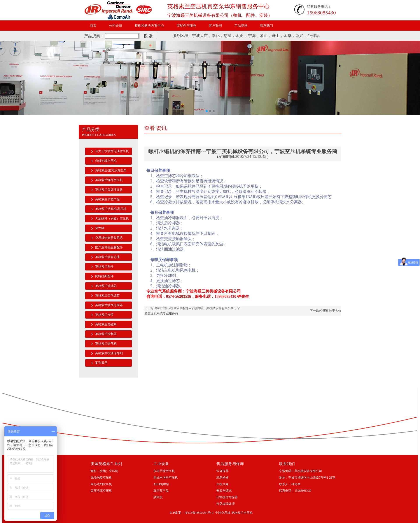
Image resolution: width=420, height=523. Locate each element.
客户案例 (215, 26)
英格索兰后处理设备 (109, 190)
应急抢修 (222, 478)
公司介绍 (115, 26)
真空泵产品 (161, 491)
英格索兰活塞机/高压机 (111, 209)
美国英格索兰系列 (106, 464)
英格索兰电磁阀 (106, 324)
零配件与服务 (186, 26)
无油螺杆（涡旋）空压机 (112, 219)
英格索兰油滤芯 (106, 286)
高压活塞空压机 (101, 491)
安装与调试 (224, 491)
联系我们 (266, 26)
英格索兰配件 (104, 267)
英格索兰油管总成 (107, 257)
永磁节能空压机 (164, 471)
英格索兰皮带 (104, 315)
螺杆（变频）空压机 (104, 471)
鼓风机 (158, 497)
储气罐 (100, 228)
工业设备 (161, 464)
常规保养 (222, 471)
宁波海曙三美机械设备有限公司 (301, 471)
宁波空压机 (223, 513)
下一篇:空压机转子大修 (325, 311)
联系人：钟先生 (290, 484)
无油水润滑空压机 (166, 478)
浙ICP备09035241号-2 (199, 513)
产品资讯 (241, 26)
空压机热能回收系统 (109, 238)
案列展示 (101, 363)
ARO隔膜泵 (161, 484)
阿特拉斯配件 (104, 276)
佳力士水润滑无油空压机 (112, 151)
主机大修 (222, 484)
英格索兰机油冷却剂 (109, 353)
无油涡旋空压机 (101, 478)
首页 (93, 26)
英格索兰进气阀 (106, 344)
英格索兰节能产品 (107, 199)
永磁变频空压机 (106, 161)
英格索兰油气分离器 (109, 305)
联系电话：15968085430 (295, 491)
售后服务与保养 (230, 464)
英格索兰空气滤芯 (107, 295)
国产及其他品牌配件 (109, 247)
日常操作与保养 (227, 497)
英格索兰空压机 (242, 513)
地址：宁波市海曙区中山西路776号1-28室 (307, 478)
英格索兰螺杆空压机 (109, 180)
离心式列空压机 (101, 484)
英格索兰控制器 (106, 334)
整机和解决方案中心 (149, 26)
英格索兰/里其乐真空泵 (111, 170)
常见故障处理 (226, 504)
